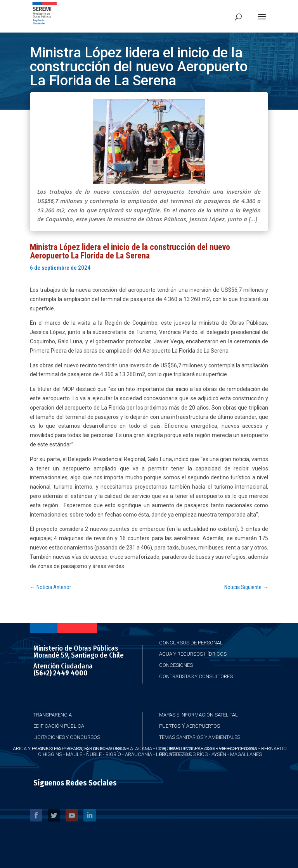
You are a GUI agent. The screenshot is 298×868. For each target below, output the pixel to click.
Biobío (113, 754)
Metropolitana (238, 748)
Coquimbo (169, 748)
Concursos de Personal (191, 643)
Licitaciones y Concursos (67, 737)
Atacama (141, 748)
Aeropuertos (203, 726)
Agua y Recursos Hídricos (193, 654)
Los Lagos (169, 754)
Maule (74, 754)
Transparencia (53, 715)
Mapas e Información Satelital (198, 715)
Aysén (219, 754)
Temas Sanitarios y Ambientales (200, 737)
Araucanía (139, 754)
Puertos (170, 726)
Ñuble (94, 754)
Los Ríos (197, 754)
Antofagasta (109, 748)
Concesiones (176, 665)
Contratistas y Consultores (196, 676)
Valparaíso (200, 748)
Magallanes (246, 754)
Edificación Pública (59, 726)
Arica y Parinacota (37, 748)
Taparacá (77, 748)
